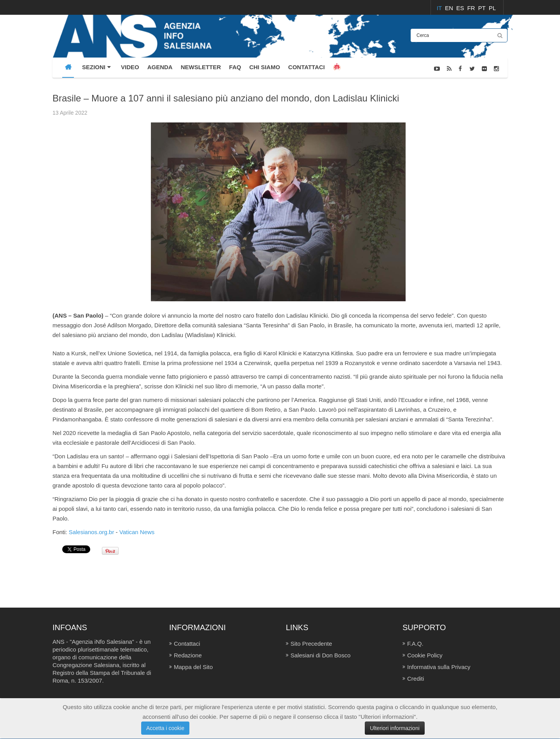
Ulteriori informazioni (395, 728)
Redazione (188, 655)
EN (450, 8)
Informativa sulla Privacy (439, 667)
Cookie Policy (425, 655)
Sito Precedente (311, 644)
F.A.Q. (415, 644)
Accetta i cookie (165, 728)
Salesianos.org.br (92, 532)
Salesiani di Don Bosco (320, 655)
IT (440, 8)
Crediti (416, 679)
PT (483, 8)
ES (461, 8)
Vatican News (137, 532)
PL (492, 8)
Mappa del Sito (193, 667)
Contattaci (187, 644)
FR (472, 8)
